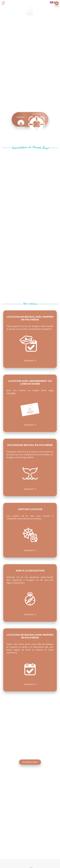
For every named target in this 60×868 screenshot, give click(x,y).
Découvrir (30, 361)
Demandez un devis (30, 762)
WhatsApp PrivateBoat (30, 808)
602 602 (34, 846)
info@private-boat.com (30, 827)
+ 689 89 (26, 846)
